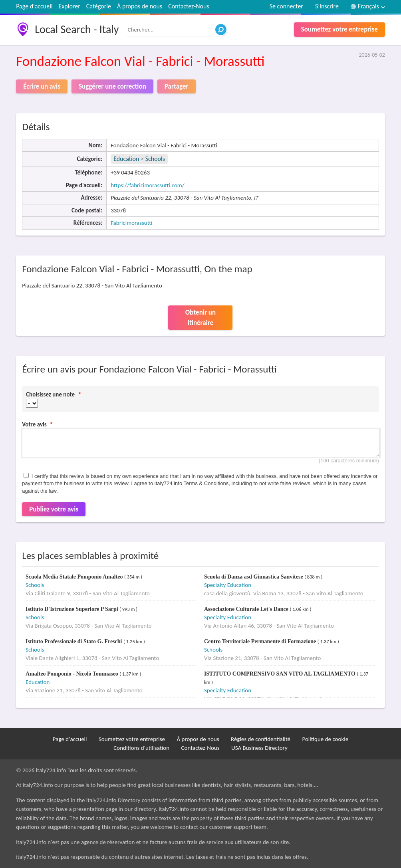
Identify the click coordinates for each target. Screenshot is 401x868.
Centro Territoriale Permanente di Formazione (261, 641)
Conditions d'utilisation (141, 748)
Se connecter (286, 6)
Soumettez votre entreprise (339, 29)
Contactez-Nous (189, 6)
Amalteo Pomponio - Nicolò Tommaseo (72, 674)
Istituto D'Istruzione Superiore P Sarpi (72, 609)
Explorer (69, 6)
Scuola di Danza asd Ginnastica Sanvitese (254, 577)
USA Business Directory (259, 748)
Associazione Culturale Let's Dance (247, 609)
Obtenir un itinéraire (200, 318)
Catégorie (99, 6)
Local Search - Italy (77, 29)
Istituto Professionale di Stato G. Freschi (74, 641)
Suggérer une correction (112, 86)
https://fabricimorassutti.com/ (147, 185)
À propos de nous (140, 6)
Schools (155, 159)
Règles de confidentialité (261, 739)
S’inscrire (327, 6)
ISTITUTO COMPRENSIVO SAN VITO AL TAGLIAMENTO (281, 674)
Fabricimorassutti (131, 223)
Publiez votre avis (54, 509)
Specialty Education (228, 585)
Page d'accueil (34, 6)
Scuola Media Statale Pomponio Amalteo (75, 577)
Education (126, 159)
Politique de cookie (325, 739)
